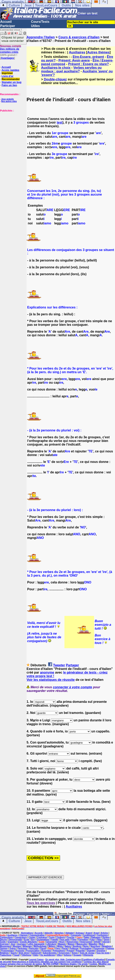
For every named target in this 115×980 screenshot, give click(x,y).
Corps (52, 937)
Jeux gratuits (7, 99)
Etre (33, 940)
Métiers (52, 946)
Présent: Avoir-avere (74, 60)
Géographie (52, 942)
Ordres (13, 948)
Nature (68, 946)
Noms (86, 946)
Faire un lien (9, 85)
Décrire (3, 940)
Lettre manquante (36, 944)
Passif (43, 948)
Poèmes (110, 948)
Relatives (4, 953)
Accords (39, 933)
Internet (106, 942)
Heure (62, 942)
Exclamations (43, 940)
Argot (96, 933)
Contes (32, 937)
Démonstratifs (15, 940)
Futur (92, 940)
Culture (14, 5)
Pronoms (20, 951)
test (60, 122)
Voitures (68, 955)
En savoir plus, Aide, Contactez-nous (63, 960)
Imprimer (7, 73)
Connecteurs (21, 937)
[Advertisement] (12, 132)
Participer (8, 26)
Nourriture (95, 946)
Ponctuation (86, 948)
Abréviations (27, 933)
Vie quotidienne (48, 955)
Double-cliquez (55, 79)
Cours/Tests (40, 22)
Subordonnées (50, 953)
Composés (76, 935)
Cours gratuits (13, 917)
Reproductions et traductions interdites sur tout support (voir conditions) (47, 962)
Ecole (26, 940)
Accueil (6, 22)
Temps (75, 953)
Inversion (4, 944)
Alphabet (70, 933)
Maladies (93, 944)
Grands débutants (28, 942)
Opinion (4, 948)
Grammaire (13, 942)
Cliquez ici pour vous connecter (13, 39)
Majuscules (82, 944)
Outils (66, 5)
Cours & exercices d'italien (79, 37)
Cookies (93, 964)
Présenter (80, 951)
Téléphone (26, 955)
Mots (101, 944)
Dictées (106, 937)
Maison (71, 944)
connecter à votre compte (73, 687)
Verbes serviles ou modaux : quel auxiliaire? (71, 69)
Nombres (77, 946)
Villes (59, 955)
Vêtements (88, 955)
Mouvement (6, 946)
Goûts (3, 942)
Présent (70, 951)
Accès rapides (10, 70)
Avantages (7, 58)
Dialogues (96, 937)
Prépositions (59, 951)
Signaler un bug (11, 82)
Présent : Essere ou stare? (88, 64)
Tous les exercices (41, 903)
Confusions (102, 935)
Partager (72, 665)
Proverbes (46, 951)
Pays (58, 948)
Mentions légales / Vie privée (74, 964)
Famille (55, 940)
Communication (37, 935)
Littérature (51, 944)
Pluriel (65, 948)
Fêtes (99, 940)
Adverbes (59, 933)
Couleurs (61, 937)
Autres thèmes (98, 52)
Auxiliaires (77, 52)
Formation (83, 940)
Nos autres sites (9, 101)
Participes (22, 948)
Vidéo (36, 955)
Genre (106, 940)
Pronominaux (8, 951)
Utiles (35, 26)
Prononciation (33, 951)
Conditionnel (89, 935)
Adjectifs (49, 933)
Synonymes (64, 953)
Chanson (23, 935)
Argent (89, 933)
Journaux (21, 944)
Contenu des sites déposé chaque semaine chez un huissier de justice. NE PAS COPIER (54, 963)
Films (74, 940)
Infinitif (97, 942)
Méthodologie (40, 946)
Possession (99, 948)
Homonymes (73, 942)
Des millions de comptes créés (11, 49)
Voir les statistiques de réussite (51, 680)
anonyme (47, 672)
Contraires (42, 937)
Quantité (91, 951)
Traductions (6, 955)
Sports (14, 953)
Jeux (28, 5)
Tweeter (59, 665)
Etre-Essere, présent (88, 57)
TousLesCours (46, 5)
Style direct (24, 953)
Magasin (62, 944)
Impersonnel (86, 942)
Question (101, 951)
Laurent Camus (36, 960)
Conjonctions (6, 937)
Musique (17, 946)
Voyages (77, 955)
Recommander (11, 79)
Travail (16, 955)
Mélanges (27, 946)
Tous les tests (103, 953)
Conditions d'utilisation (93, 960)
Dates (87, 937)
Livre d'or (8, 76)
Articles (104, 933)
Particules (34, 948)
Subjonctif (36, 953)
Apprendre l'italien (41, 37)
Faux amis (65, 940)
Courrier (71, 937)
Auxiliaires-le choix (56, 68)
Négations (107, 946)
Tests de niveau (87, 953)
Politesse (74, 948)
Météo (60, 946)
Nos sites (82, 5)
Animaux (80, 933)
